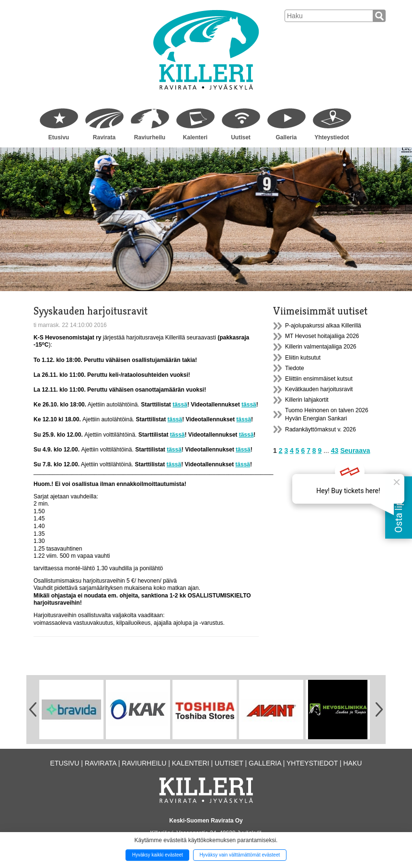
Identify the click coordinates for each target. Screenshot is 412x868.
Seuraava (355, 451)
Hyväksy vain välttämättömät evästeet (240, 855)
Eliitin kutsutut (303, 358)
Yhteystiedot (332, 137)
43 (335, 451)
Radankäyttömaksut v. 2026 (320, 429)
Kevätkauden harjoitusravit (319, 389)
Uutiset (241, 137)
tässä (180, 405)
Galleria (286, 137)
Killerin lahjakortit (307, 400)
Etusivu (59, 137)
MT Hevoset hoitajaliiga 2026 (322, 336)
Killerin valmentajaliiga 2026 (321, 347)
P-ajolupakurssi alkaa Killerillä (323, 326)
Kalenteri (195, 137)
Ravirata (104, 137)
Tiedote (295, 368)
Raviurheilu (150, 137)
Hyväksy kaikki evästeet (158, 855)
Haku (352, 763)
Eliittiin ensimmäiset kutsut (319, 379)
